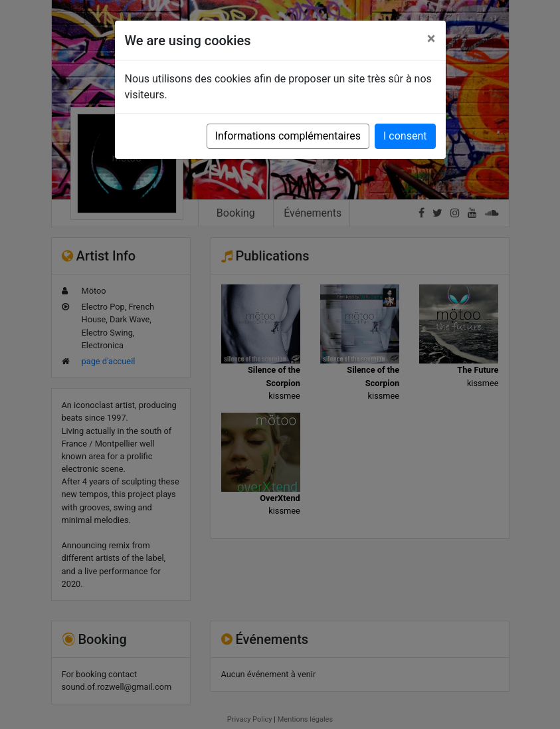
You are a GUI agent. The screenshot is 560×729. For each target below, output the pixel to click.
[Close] (431, 39)
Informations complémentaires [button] (288, 136)
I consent (405, 136)
